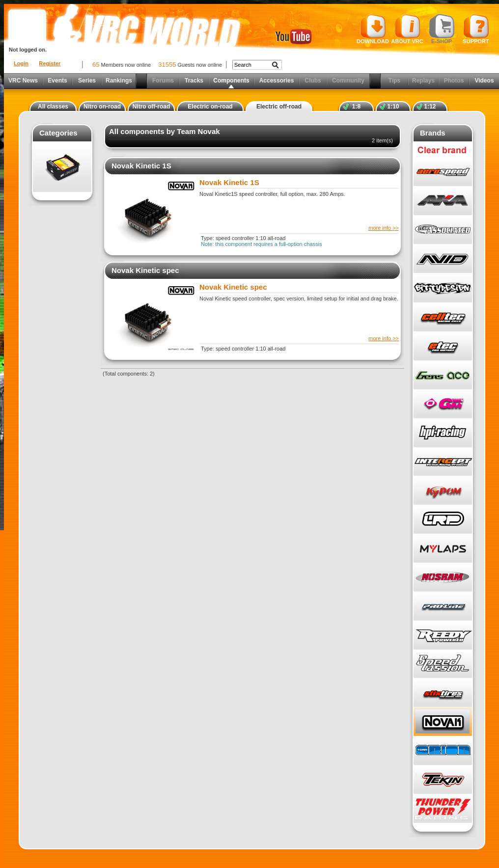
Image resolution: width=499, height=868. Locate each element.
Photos (454, 81)
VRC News (23, 81)
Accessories (277, 81)
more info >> (384, 228)
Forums (163, 81)
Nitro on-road (102, 107)
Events (57, 81)
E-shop (442, 29)
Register (50, 63)
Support (476, 29)
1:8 (356, 107)
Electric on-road (210, 107)
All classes (53, 107)
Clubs (313, 81)
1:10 (393, 107)
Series (87, 81)
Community (348, 81)
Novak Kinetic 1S (141, 166)
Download (373, 29)
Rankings (119, 81)
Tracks (194, 81)
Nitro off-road (152, 107)
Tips (394, 81)
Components (231, 81)
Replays (423, 81)
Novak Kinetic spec (145, 270)
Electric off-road (279, 107)
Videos (484, 81)
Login (21, 63)
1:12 (430, 107)
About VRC (407, 29)
